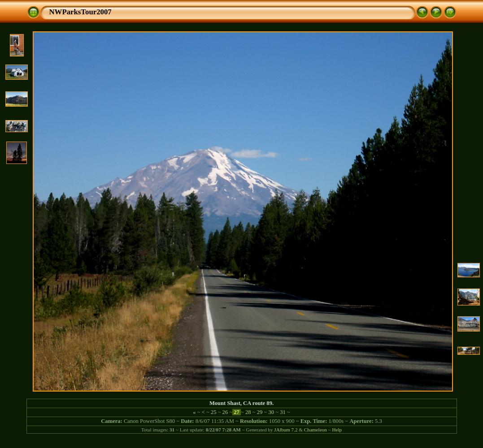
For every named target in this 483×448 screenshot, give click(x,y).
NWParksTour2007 (80, 12)
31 (283, 412)
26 (225, 412)
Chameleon (315, 430)
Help (337, 430)
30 (271, 412)
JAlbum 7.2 (286, 430)
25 (214, 412)
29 (260, 412)
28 (248, 412)
